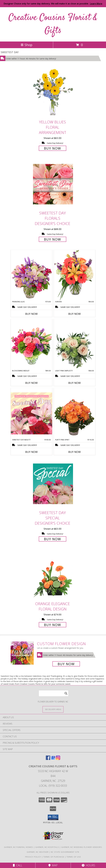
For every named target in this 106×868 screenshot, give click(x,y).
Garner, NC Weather (38, 852)
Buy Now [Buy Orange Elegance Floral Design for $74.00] (53, 625)
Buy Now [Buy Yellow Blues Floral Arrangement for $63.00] (53, 148)
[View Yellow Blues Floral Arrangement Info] (53, 93)
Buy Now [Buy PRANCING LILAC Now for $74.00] (31, 314)
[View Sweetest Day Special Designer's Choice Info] (53, 484)
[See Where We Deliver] (53, 709)
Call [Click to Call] (18, 865)
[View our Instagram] (58, 759)
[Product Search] (54, 693)
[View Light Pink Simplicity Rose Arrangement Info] (75, 344)
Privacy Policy (33, 857)
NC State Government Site (65, 852)
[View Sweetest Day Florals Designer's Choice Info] (53, 184)
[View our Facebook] (48, 759)
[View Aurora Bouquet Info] (75, 275)
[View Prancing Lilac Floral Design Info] (31, 275)
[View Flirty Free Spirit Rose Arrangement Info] (75, 413)
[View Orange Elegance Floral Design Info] (53, 575)
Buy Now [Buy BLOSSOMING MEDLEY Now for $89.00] (31, 383)
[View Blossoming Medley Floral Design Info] (31, 344)
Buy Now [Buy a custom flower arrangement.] (66, 664)
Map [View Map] (53, 865)
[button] (53, 817)
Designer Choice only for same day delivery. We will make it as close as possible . (53, 4)
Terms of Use (74, 857)
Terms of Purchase (54, 857)
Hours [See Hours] (88, 865)
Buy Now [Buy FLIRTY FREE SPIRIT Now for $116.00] (75, 452)
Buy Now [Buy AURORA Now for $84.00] (75, 314)
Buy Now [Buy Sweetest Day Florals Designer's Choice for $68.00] (53, 239)
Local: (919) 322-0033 (53, 786)
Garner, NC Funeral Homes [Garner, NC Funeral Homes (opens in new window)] (18, 847)
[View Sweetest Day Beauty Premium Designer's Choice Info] (31, 413)
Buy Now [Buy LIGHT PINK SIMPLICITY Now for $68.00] (75, 383)
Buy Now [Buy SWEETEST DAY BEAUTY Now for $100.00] (31, 452)
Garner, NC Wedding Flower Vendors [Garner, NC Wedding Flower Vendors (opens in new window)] (82, 847)
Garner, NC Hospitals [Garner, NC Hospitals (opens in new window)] (47, 847)
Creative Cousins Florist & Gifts (53, 24)
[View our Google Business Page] (53, 759)
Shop (26, 45)
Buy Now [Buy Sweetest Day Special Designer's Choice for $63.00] (53, 539)
